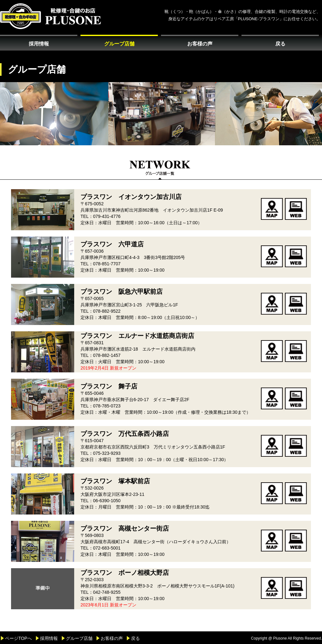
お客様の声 (200, 44)
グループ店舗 (119, 44)
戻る (280, 44)
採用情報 (39, 44)
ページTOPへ (18, 638)
